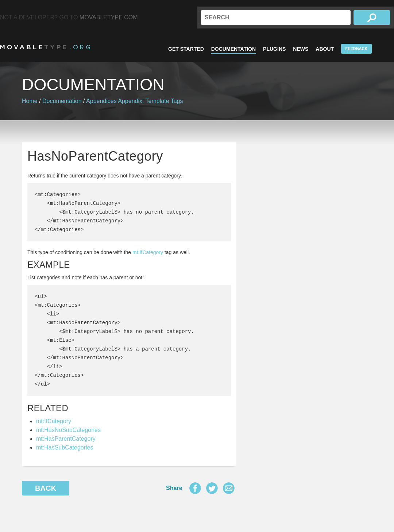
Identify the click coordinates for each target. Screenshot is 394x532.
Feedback (356, 49)
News (301, 49)
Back (46, 488)
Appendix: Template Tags (150, 101)
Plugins (274, 49)
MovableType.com (109, 17)
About (325, 49)
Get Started (186, 49)
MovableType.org (45, 47)
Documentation (233, 49)
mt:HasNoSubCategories (68, 430)
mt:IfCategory (148, 252)
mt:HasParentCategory (66, 439)
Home (30, 101)
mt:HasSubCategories (65, 447)
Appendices (101, 101)
